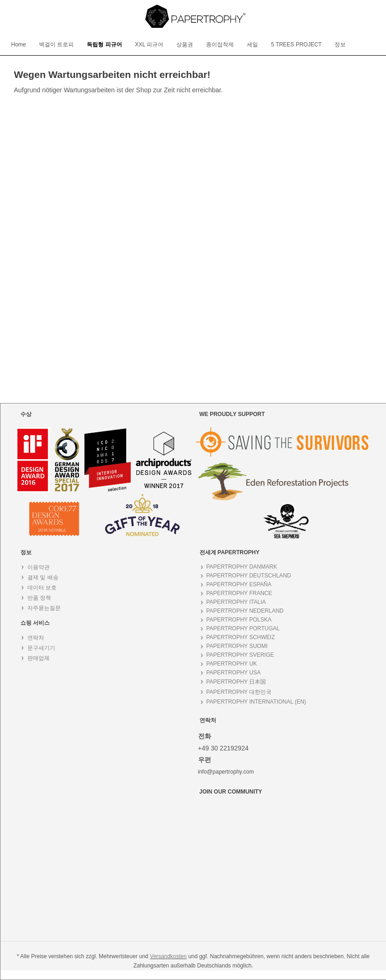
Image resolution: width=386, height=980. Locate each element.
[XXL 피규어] (149, 45)
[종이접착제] (220, 45)
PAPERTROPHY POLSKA (239, 620)
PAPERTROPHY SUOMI (237, 646)
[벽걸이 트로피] (56, 45)
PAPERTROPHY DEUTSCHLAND (249, 576)
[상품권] (185, 45)
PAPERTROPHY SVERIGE (240, 655)
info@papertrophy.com (226, 772)
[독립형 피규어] (104, 45)
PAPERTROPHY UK (232, 664)
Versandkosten (168, 956)
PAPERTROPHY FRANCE (239, 593)
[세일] (252, 45)
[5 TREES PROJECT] (296, 45)
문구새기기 (41, 648)
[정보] (340, 45)
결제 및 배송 (43, 577)
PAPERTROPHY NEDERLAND (245, 611)
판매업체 (39, 658)
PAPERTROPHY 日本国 (236, 682)
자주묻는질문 (44, 608)
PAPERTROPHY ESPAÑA (239, 584)
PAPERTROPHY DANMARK (242, 567)
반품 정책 (39, 598)
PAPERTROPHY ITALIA (236, 602)
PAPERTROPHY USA (234, 673)
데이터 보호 (42, 588)
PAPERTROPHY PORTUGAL (243, 628)
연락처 (36, 638)
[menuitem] (19, 45)
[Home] (19, 45)
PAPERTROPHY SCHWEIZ (241, 637)
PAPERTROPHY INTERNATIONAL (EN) (256, 702)
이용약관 (39, 567)
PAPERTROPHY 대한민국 (239, 692)
